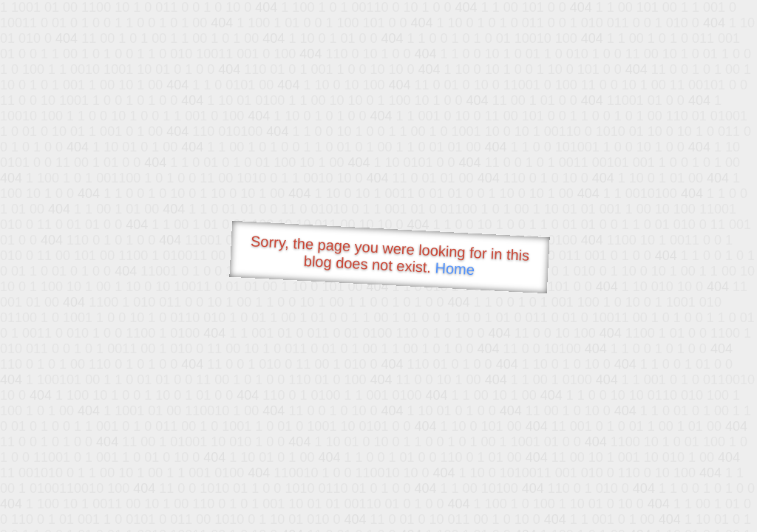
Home (455, 269)
